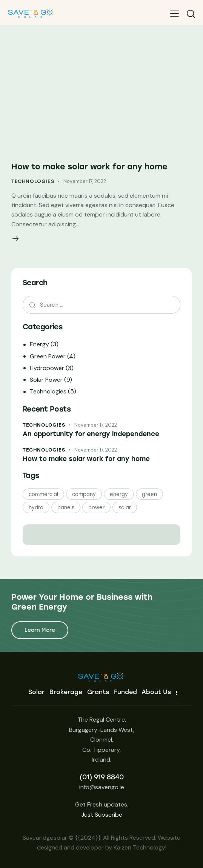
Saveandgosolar (45, 838)
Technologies (33, 181)
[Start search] (191, 14)
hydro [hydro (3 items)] (36, 508)
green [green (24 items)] (149, 494)
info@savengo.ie (102, 787)
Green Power (48, 356)
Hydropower (47, 368)
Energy (39, 344)
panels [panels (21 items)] (66, 508)
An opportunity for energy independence (91, 434)
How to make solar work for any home (89, 167)
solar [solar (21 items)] (125, 508)
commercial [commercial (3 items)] (43, 494)
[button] (175, 13)
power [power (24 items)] (96, 508)
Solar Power (46, 380)
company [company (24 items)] (84, 494)
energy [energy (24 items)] (119, 494)
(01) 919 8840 (102, 777)
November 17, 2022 (85, 181)
